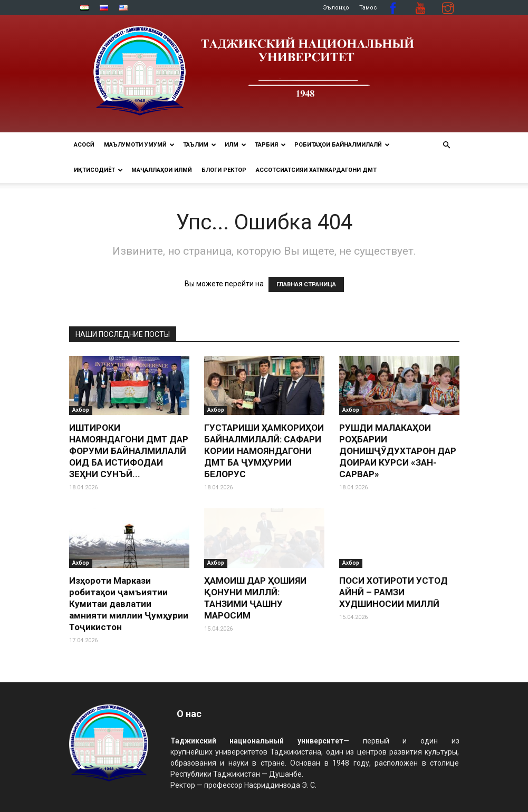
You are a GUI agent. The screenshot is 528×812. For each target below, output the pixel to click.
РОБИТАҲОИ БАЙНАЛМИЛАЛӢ (342, 145)
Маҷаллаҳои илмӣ (162, 170)
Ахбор (81, 410)
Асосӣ (84, 145)
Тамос (368, 8)
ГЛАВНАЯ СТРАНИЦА (306, 284)
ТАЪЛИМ (200, 145)
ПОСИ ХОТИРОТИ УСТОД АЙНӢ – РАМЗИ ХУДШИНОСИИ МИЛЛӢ (393, 592)
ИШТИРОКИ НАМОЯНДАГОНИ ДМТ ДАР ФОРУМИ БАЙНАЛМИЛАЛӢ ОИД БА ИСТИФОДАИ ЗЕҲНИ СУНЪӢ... (129, 451)
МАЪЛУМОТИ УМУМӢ (139, 145)
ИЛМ (236, 145)
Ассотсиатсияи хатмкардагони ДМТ (316, 170)
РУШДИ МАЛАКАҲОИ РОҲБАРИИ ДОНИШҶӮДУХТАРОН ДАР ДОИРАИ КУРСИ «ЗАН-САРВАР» (398, 451)
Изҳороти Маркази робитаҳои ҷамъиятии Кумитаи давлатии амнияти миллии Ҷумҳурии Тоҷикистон (129, 604)
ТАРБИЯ (270, 145)
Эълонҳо (336, 8)
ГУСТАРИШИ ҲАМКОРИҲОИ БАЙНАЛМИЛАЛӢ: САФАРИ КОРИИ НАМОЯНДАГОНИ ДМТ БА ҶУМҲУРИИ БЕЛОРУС (264, 451)
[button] (447, 145)
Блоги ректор (224, 170)
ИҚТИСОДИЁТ (98, 170)
